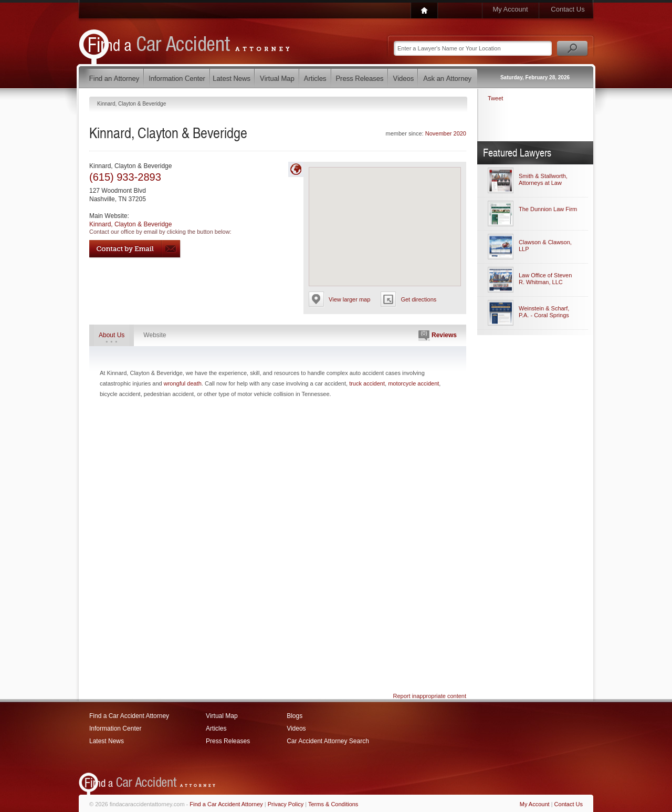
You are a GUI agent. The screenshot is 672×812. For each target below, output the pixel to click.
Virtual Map (222, 716)
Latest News (107, 741)
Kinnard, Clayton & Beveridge (130, 224)
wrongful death (183, 383)
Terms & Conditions (333, 804)
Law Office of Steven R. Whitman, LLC (545, 279)
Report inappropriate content (430, 696)
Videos (296, 728)
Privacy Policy (286, 804)
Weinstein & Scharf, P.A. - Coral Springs (544, 312)
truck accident (367, 383)
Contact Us (568, 9)
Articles (216, 728)
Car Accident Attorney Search (328, 741)
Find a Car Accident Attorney (129, 716)
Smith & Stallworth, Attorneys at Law (543, 179)
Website (155, 335)
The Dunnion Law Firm (548, 209)
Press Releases (228, 741)
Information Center (115, 728)
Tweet (495, 98)
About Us (112, 335)
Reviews (438, 336)
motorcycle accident (413, 383)
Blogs (295, 716)
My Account (510, 9)
